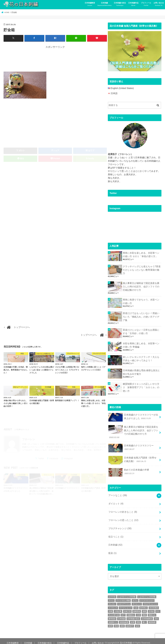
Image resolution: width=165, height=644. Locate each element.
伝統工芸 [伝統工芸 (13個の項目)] (127, 608)
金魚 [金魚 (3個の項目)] (137, 622)
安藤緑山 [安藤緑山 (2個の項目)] (131, 611)
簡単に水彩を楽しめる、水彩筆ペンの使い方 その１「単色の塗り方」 (141, 254)
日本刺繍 (104, 4)
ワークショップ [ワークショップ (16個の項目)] (126, 604)
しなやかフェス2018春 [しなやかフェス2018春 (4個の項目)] (127, 593)
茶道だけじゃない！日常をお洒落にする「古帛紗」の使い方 (141, 331)
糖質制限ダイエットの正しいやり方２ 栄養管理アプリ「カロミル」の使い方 (141, 386)
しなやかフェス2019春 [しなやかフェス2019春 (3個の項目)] (147, 593)
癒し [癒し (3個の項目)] (144, 619)
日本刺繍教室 (90, 4)
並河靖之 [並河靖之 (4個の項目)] (143, 604)
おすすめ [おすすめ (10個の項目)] (112, 593)
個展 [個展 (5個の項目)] (144, 608)
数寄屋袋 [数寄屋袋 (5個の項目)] (112, 615)
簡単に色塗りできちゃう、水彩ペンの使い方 (141, 301)
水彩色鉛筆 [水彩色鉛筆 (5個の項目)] (124, 619)
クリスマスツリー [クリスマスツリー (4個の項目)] (147, 597)
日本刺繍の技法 (120, 4)
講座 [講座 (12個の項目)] (122, 622)
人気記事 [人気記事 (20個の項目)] (118, 608)
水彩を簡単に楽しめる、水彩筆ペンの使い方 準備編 (141, 344)
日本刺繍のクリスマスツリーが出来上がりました (133, 416)
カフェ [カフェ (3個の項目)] (135, 597)
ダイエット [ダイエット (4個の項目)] (137, 601)
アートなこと (118, 493)
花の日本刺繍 (124, 639)
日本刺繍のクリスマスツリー (131, 446)
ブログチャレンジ (120, 525)
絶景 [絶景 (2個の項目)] (110, 622)
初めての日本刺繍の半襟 (129, 470)
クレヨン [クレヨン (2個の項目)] (112, 601)
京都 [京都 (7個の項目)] (110, 608)
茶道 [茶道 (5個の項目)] (116, 622)
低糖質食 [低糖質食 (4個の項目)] (137, 608)
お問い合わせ (159, 4)
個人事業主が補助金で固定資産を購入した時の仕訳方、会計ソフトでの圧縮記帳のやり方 (141, 286)
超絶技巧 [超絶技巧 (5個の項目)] (130, 622)
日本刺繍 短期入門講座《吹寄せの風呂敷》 (133, 458)
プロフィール (146, 4)
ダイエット (116, 501)
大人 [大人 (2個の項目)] (158, 608)
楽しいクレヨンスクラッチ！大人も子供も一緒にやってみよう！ (141, 358)
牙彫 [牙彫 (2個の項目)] (138, 619)
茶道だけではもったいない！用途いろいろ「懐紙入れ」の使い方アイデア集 (141, 316)
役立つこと (116, 534)
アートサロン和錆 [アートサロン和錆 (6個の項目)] (123, 597)
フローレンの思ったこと (123, 517)
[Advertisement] (55, 59)
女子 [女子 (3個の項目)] (123, 611)
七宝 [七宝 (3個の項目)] (136, 604)
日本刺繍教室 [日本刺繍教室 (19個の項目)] (147, 615)
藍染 (112, 550)
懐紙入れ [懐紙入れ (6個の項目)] (152, 611)
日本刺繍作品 (133, 4)
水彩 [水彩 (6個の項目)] (156, 615)
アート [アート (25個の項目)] (111, 597)
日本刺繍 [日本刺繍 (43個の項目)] (121, 615)
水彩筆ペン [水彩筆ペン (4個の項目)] (113, 619)
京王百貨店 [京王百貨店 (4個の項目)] (154, 604)
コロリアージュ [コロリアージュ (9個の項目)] (124, 601)
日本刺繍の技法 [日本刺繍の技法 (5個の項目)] (133, 615)
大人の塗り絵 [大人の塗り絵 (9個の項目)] (114, 611)
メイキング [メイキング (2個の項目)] (113, 604)
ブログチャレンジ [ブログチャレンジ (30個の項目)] (150, 601)
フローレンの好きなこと (123, 509)
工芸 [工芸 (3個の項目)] (138, 611)
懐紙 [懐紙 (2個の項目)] (144, 611)
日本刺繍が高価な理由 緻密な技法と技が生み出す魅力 (141, 371)
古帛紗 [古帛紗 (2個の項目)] (151, 608)
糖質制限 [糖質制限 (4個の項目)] (152, 619)
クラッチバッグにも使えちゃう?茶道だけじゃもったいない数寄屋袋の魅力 (142, 270)
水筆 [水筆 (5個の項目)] (132, 619)
